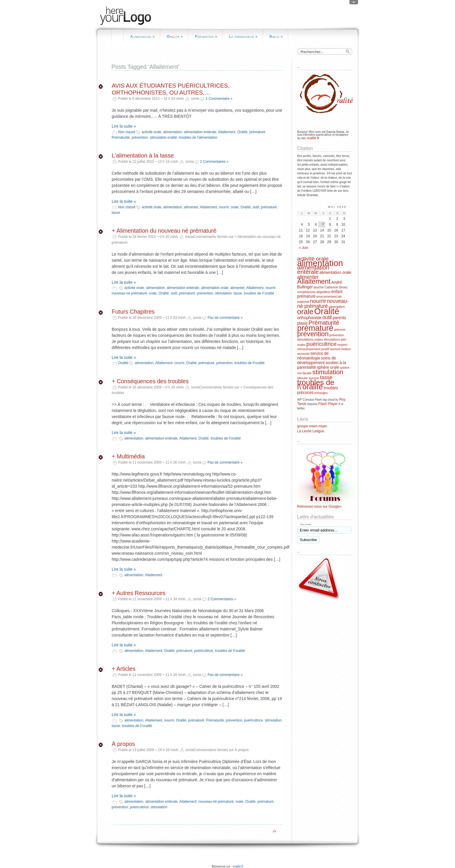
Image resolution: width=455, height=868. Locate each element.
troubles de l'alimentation (198, 138)
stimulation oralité (163, 138)
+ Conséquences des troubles (150, 381)
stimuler (303, 378)
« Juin (304, 248)
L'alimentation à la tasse (143, 155)
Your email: (306, 524)
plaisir (302, 323)
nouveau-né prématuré (129, 293)
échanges (321, 393)
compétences (306, 292)
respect (342, 345)
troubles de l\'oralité (259, 293)
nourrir (224, 207)
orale (235, 207)
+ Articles (124, 669)
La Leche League (311, 431)
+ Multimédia (128, 456)
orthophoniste (309, 318)
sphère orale (328, 367)
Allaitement (226, 132)
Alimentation (143, 37)
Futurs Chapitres (133, 312)
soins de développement (317, 360)
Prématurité (121, 138)
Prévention (206, 37)
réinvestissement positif (313, 349)
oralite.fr (312, 138)
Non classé (127, 132)
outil (256, 207)
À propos (123, 744)
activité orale (151, 132)
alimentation (173, 132)
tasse (116, 213)
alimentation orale (215, 288)
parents (339, 318)
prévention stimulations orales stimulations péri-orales (322, 340)
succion (314, 378)
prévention (140, 138)
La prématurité (243, 37)
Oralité (175, 37)
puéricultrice (204, 651)
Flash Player (328, 404)
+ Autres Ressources (139, 593)
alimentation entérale (200, 132)
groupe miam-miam (312, 426)
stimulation (223, 293)
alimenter (191, 207)
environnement (327, 296)
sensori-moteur (341, 349)
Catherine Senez (336, 287)
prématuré (257, 132)
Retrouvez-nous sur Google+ (319, 507)
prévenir (340, 330)
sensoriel (303, 354)
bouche (319, 287)
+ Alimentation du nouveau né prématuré (164, 231)
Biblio (276, 37)
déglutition (323, 292)
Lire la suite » (124, 126)
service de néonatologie (313, 356)
